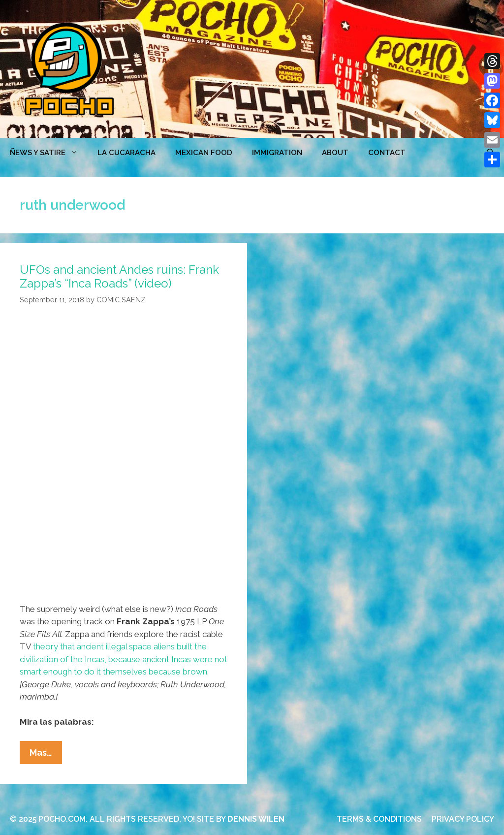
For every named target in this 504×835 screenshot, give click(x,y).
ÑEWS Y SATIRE (49, 153)
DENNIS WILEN (256, 819)
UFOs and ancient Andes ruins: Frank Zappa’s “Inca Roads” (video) (119, 277)
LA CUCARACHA (126, 153)
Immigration (277, 153)
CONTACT (387, 153)
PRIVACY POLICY (463, 819)
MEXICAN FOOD (204, 153)
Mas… (46, 755)
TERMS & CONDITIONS (379, 819)
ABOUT (335, 153)
